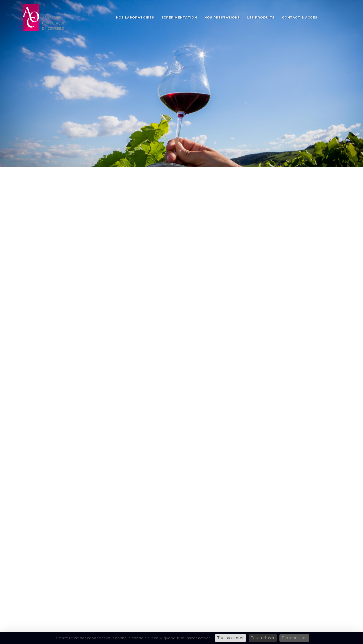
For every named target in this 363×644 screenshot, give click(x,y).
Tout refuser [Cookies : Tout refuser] (263, 638)
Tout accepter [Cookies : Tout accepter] (230, 638)
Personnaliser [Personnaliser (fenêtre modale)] (294, 638)
